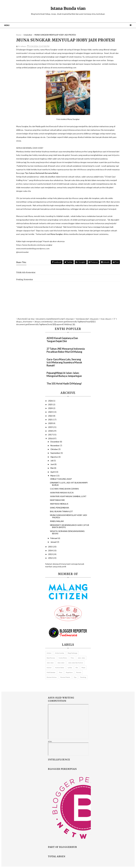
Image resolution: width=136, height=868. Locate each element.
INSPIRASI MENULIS (59, 504)
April (53, 472)
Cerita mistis (63, 658)
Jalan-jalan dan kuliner (76, 663)
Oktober (54, 449)
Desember (55, 442)
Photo (83, 668)
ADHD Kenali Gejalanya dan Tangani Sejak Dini (62, 340)
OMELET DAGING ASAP (61, 479)
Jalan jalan (50, 663)
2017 (51, 435)
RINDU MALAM (57, 521)
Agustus (54, 457)
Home (19, 35)
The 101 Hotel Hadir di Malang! (64, 384)
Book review (51, 658)
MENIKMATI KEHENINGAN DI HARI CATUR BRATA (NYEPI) (70, 526)
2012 (51, 558)
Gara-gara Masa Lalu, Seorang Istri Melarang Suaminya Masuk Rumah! (64, 362)
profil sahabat (51, 672)
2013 (51, 554)
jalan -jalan (81, 658)
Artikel (49, 653)
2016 (51, 438)
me (77, 668)
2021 (51, 419)
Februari (54, 538)
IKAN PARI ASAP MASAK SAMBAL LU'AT (68, 496)
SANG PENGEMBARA (60, 508)
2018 (51, 431)
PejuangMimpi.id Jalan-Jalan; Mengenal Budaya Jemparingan (64, 374)
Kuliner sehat (60, 668)
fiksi (72, 658)
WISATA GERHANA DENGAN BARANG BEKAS (67, 532)
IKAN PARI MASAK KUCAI (62, 493)
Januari (54, 542)
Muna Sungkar (57, 234)
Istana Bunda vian (68, 8)
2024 (51, 408)
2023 (51, 412)
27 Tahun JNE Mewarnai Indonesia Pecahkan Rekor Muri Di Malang (66, 350)
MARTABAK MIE (57, 500)
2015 (51, 547)
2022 (51, 416)
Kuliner (49, 668)
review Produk (65, 677)
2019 (51, 427)
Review (79, 672)
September (55, 453)
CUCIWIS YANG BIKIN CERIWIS (64, 489)
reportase (69, 672)
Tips (75, 677)
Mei (52, 468)
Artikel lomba (59, 653)
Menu (7, 25)
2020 (51, 423)
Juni (52, 464)
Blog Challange (72, 653)
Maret (53, 476)
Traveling (83, 677)
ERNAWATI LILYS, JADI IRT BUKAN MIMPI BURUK (69, 484)
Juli (52, 461)
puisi (61, 672)
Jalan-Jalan (61, 663)
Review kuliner (52, 677)
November (55, 445)
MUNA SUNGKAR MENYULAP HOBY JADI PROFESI (69, 516)
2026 (51, 401)
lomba (70, 668)
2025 (51, 404)
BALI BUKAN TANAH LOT (61, 511)
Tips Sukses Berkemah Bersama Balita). (42, 173)
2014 (51, 550)
